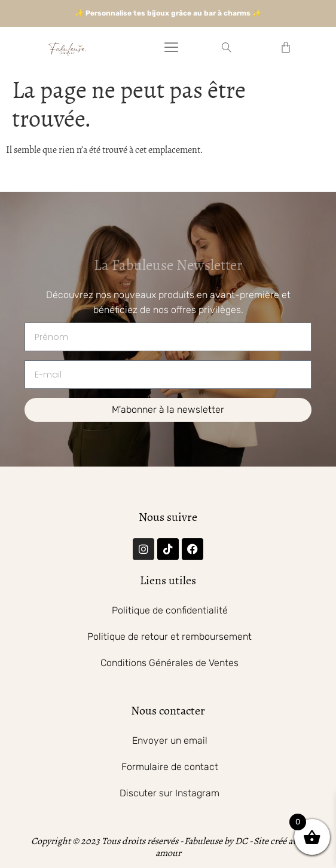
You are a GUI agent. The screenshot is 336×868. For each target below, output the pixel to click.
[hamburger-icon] (171, 49)
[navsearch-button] (227, 49)
